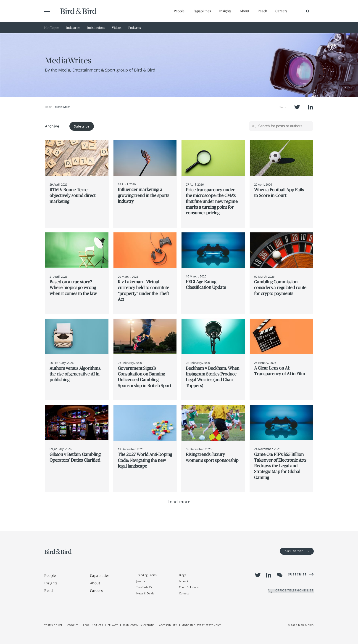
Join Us (141, 581)
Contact (184, 593)
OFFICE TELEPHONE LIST (291, 591)
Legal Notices (93, 625)
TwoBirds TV (144, 587)
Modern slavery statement (201, 625)
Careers (281, 11)
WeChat (280, 575)
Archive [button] (52, 126)
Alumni (183, 581)
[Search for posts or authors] (284, 126)
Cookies (73, 625)
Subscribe (82, 126)
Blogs (183, 575)
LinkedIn (311, 107)
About (245, 11)
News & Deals (145, 593)
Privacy (113, 625)
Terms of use (54, 625)
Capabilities (202, 11)
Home (49, 107)
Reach (262, 11)
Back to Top (297, 551)
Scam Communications (139, 625)
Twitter (297, 107)
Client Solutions (189, 587)
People (179, 11)
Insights (225, 11)
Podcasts (135, 28)
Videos (117, 28)
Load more (179, 502)
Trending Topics (146, 575)
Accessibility (168, 625)
